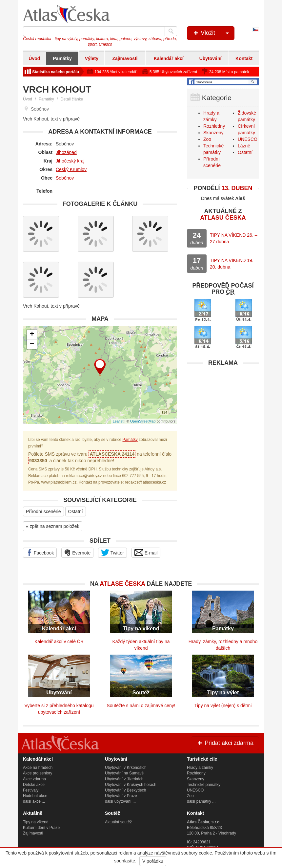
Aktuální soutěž (118, 822)
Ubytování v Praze (121, 796)
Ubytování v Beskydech (125, 790)
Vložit (213, 33)
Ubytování (211, 58)
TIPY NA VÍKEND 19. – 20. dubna (233, 264)
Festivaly (31, 790)
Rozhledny (214, 126)
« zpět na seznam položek (53, 526)
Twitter (112, 553)
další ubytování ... (120, 801)
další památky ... (201, 801)
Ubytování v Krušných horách (131, 785)
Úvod (34, 58)
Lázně (244, 146)
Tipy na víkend (36, 822)
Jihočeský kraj (70, 161)
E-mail (146, 553)
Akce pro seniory (38, 773)
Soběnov (65, 178)
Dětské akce (34, 785)
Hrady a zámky (200, 768)
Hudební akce (35, 796)
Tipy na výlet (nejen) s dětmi (223, 705)
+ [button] (32, 335)
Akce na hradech (38, 768)
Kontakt (244, 58)
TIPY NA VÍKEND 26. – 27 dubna (233, 238)
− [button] (32, 344)
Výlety (92, 58)
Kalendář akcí (169, 58)
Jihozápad (66, 152)
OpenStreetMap (143, 421)
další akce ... (34, 801)
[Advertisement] (223, 411)
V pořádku (153, 861)
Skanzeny (213, 133)
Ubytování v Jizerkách (124, 779)
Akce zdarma (34, 779)
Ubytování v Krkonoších (126, 768)
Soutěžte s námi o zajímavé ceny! (141, 705)
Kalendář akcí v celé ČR (59, 641)
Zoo (207, 139)
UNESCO (248, 139)
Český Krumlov (71, 169)
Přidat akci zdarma (225, 743)
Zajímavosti (125, 58)
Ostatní (76, 511)
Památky (62, 58)
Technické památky (204, 785)
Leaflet (118, 421)
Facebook (40, 553)
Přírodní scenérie (43, 511)
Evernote (77, 553)
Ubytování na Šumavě (124, 773)
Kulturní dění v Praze (41, 828)
